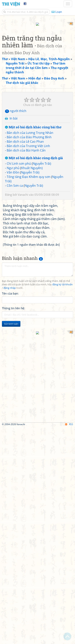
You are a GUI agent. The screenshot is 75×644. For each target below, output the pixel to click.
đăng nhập (10, 434)
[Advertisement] (37, 59)
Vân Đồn (13, 318)
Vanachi (23, 340)
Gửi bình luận (11, 469)
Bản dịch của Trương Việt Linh (28, 292)
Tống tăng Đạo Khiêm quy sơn (29, 322)
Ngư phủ (13, 314)
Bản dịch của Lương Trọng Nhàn (30, 279)
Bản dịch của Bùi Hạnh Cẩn (26, 296)
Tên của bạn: (10, 439)
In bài (14, 264)
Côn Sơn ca (15, 331)
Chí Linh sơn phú (19, 309)
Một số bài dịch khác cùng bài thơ (33, 273)
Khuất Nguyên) (32, 314)
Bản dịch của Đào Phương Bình (29, 283)
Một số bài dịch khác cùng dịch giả (34, 304)
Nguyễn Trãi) (42, 309)
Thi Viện (11, 4)
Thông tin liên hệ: (13, 454)
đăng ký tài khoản (62, 430)
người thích (16, 257)
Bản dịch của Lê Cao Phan (25, 287)
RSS (69, 641)
